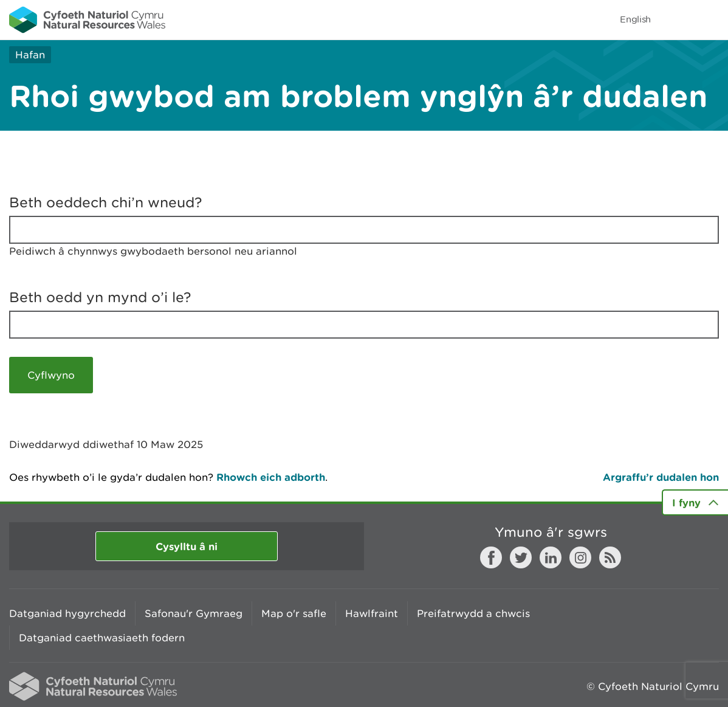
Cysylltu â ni (187, 546)
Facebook (491, 557)
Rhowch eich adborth (271, 477)
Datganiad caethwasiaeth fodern (102, 638)
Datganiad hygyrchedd (67, 613)
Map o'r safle (294, 613)
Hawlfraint (372, 613)
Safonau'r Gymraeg (194, 613)
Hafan (30, 55)
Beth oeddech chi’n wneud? (106, 202)
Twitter (521, 557)
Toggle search (677, 19)
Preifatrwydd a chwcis (473, 613)
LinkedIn (551, 557)
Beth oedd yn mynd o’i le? (100, 297)
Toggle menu (711, 19)
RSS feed (610, 557)
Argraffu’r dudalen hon (661, 477)
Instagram (580, 557)
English (635, 19)
